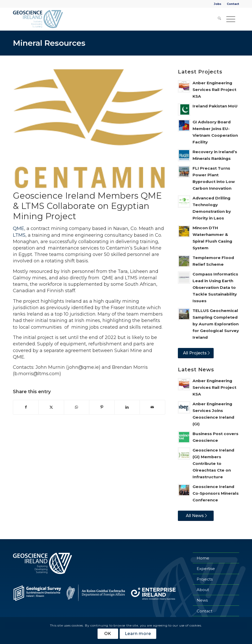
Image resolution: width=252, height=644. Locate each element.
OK (108, 634)
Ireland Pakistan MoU (215, 106)
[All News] (196, 516)
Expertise (206, 569)
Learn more (138, 634)
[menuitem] (218, 4)
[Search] (217, 19)
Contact (233, 4)
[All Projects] (196, 353)
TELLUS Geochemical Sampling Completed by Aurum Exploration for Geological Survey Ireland (216, 324)
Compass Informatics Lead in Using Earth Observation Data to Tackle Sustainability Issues (215, 287)
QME (19, 228)
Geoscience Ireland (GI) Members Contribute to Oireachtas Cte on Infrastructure (213, 463)
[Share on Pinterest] (102, 407)
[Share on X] (51, 407)
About (203, 590)
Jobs (218, 4)
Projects (205, 579)
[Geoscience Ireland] (38, 19)
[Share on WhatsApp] (77, 407)
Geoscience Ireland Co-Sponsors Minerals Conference (216, 493)
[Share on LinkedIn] (127, 407)
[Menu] (230, 19)
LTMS (19, 235)
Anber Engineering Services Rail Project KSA (214, 90)
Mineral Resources (49, 43)
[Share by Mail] (152, 407)
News (202, 600)
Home (203, 558)
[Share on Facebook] (26, 407)
